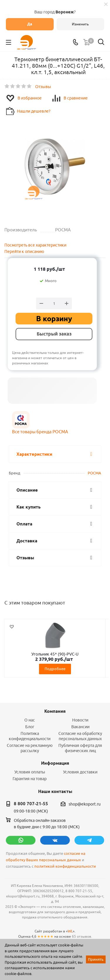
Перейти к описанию (24, 251)
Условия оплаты (30, 772)
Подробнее (55, 669)
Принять (96, 959)
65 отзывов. (82, 936)
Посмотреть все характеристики (35, 245)
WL (70, 931)
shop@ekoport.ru (85, 804)
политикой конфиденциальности (65, 866)
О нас (30, 720)
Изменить (80, 24)
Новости (80, 720)
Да (30, 24)
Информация (55, 763)
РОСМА (94, 473)
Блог (30, 727)
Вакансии (80, 727)
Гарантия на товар (30, 779)
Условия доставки (80, 772)
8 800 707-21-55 (31, 804)
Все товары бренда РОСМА (40, 432)
